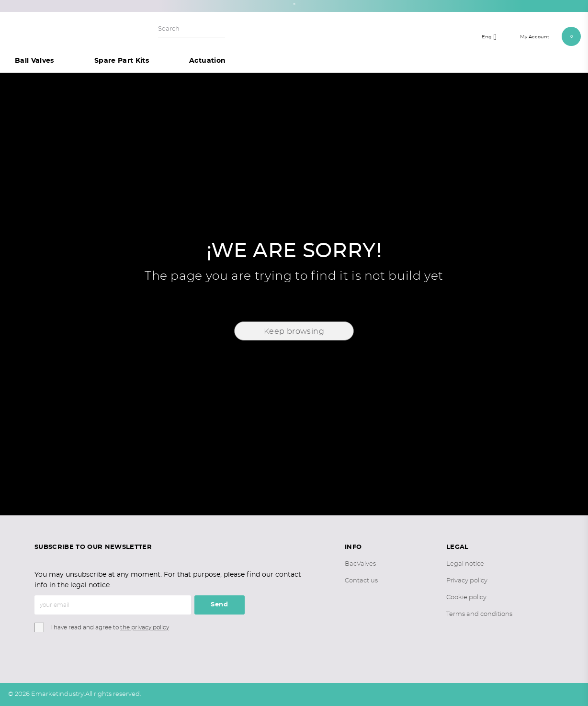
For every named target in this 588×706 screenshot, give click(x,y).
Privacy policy (467, 581)
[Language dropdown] (492, 36)
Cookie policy (466, 598)
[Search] (192, 29)
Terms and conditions (479, 614)
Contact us (361, 581)
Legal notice (465, 564)
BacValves (360, 564)
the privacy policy (145, 627)
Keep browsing (294, 331)
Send (220, 605)
